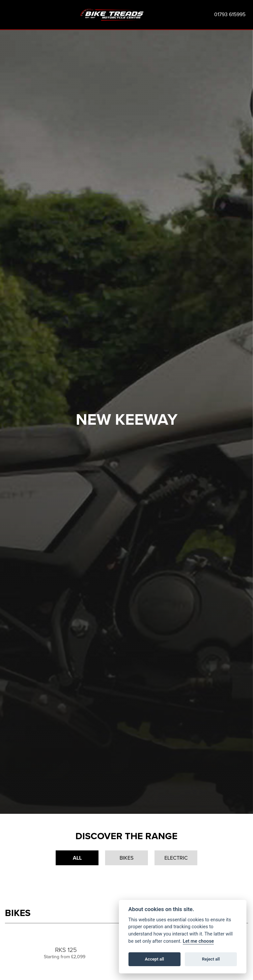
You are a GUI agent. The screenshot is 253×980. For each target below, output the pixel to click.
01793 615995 (230, 14)
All (77, 858)
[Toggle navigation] (8, 15)
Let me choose (198, 941)
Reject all (211, 959)
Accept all (155, 959)
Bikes (126, 858)
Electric (176, 858)
